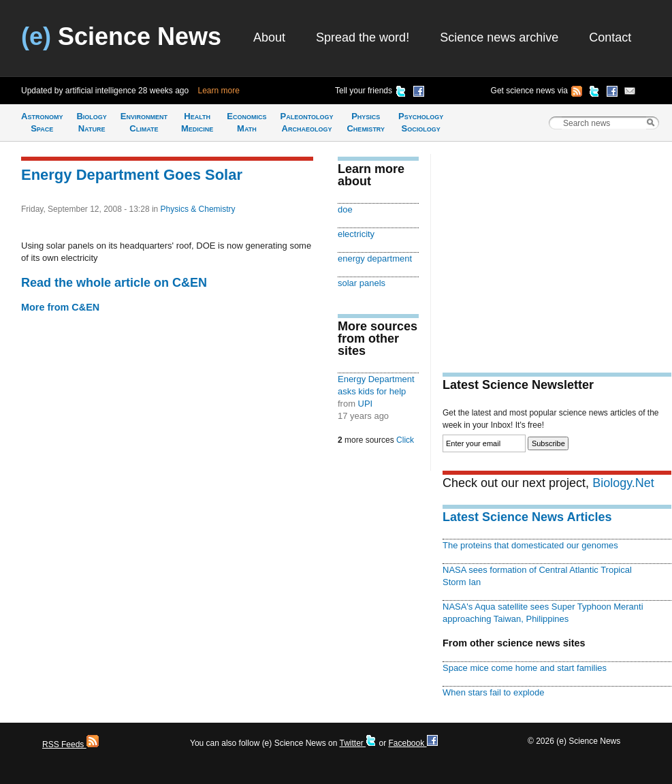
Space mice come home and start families (525, 668)
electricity (356, 234)
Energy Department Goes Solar (132, 175)
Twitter (358, 743)
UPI (366, 404)
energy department (375, 258)
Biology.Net (623, 483)
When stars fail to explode (493, 692)
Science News (121, 36)
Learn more (219, 91)
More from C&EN (60, 307)
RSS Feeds (70, 744)
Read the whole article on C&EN (114, 283)
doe (345, 209)
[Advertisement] (557, 249)
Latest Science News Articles (527, 517)
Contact (610, 37)
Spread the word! (363, 37)
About (269, 37)
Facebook (413, 743)
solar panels (362, 283)
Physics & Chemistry (198, 209)
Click (405, 440)
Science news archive (499, 37)
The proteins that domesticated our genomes (530, 545)
